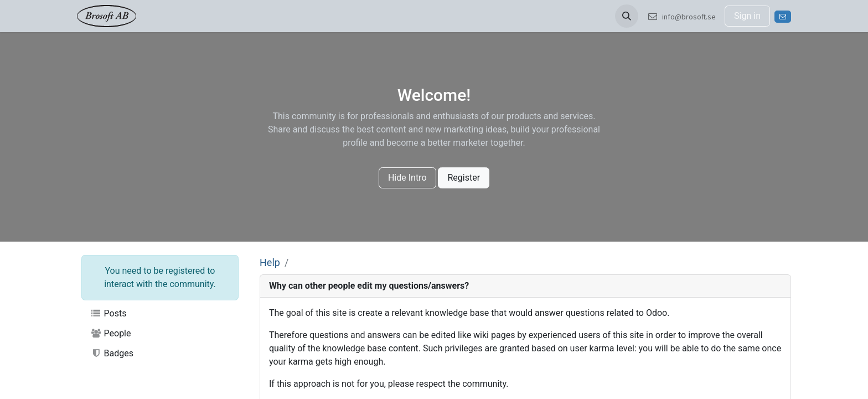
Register (464, 178)
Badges (112, 353)
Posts (108, 313)
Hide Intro (407, 178)
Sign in (747, 16)
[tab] (525, 286)
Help (270, 262)
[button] (627, 16)
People (111, 333)
